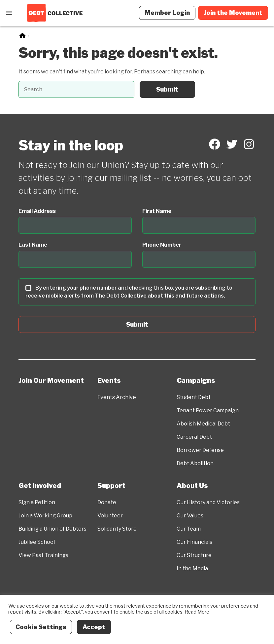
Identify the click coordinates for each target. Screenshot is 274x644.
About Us (192, 486)
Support (111, 486)
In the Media (192, 568)
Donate (107, 502)
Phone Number (162, 245)
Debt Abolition (195, 463)
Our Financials (194, 542)
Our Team (189, 529)
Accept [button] (94, 627)
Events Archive (117, 397)
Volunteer (110, 516)
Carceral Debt (194, 437)
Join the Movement (233, 13)
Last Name (33, 245)
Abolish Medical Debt (203, 424)
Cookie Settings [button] (41, 627)
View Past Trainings (43, 555)
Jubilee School (37, 542)
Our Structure (194, 555)
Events (109, 381)
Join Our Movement (51, 381)
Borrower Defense (200, 450)
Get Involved (40, 486)
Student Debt (194, 397)
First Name (157, 211)
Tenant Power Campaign (208, 410)
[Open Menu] (9, 13)
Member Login (167, 13)
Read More (197, 612)
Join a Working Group (45, 516)
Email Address (37, 211)
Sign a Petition (37, 502)
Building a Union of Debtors (52, 529)
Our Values (190, 516)
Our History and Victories (208, 502)
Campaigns (196, 381)
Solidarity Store (117, 529)
